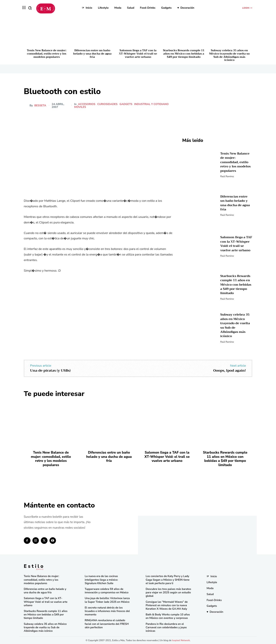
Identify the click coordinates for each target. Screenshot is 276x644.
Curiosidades (108, 104)
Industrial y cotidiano (152, 104)
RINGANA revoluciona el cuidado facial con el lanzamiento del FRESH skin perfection (107, 624)
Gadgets (126, 104)
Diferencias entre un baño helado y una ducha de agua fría (92, 54)
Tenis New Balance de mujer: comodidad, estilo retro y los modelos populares (47, 54)
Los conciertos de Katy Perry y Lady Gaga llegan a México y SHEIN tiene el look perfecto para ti (168, 580)
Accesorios (87, 104)
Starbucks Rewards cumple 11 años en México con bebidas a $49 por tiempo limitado (184, 54)
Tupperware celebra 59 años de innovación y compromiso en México (107, 591)
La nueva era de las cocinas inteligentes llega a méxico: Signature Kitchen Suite (101, 580)
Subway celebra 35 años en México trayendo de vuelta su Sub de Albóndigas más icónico (229, 55)
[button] (30, 8)
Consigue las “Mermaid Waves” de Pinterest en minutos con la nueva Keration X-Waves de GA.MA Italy (167, 605)
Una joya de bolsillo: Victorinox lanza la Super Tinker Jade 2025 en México (107, 600)
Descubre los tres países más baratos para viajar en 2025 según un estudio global (168, 592)
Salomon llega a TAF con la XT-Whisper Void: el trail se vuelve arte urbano (138, 54)
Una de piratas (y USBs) (50, 370)
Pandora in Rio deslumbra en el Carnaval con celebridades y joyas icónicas (166, 627)
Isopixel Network (181, 640)
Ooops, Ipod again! (230, 370)
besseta (40, 106)
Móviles (80, 107)
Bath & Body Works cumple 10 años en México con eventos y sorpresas (168, 616)
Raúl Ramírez (227, 176)
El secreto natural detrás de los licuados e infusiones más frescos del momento (107, 611)
